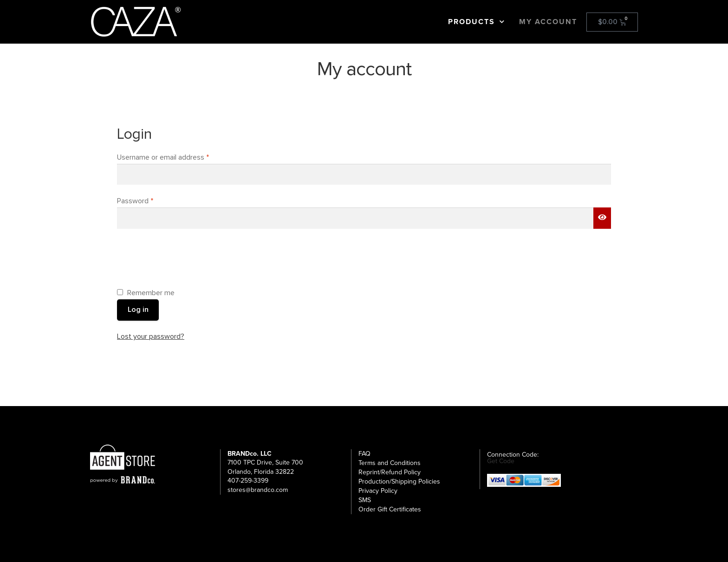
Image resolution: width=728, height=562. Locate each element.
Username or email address (177, 157)
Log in (138, 310)
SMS (365, 500)
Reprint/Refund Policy (390, 472)
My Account (548, 22)
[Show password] (602, 218)
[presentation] (188, 257)
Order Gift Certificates (390, 509)
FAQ (364, 454)
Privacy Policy (378, 491)
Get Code (501, 461)
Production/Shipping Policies (399, 481)
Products (477, 22)
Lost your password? (151, 336)
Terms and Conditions (390, 463)
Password (149, 200)
